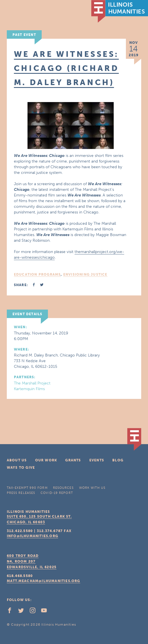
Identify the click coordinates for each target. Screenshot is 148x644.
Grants (73, 460)
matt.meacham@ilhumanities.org (44, 581)
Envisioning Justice (85, 275)
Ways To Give (21, 468)
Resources (63, 488)
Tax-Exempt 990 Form (27, 488)
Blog (118, 460)
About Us (17, 460)
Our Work (46, 460)
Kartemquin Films (29, 389)
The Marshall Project (32, 383)
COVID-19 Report (57, 493)
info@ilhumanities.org (32, 536)
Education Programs (37, 275)
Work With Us (92, 488)
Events (97, 460)
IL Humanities (120, 11)
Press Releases (21, 493)
